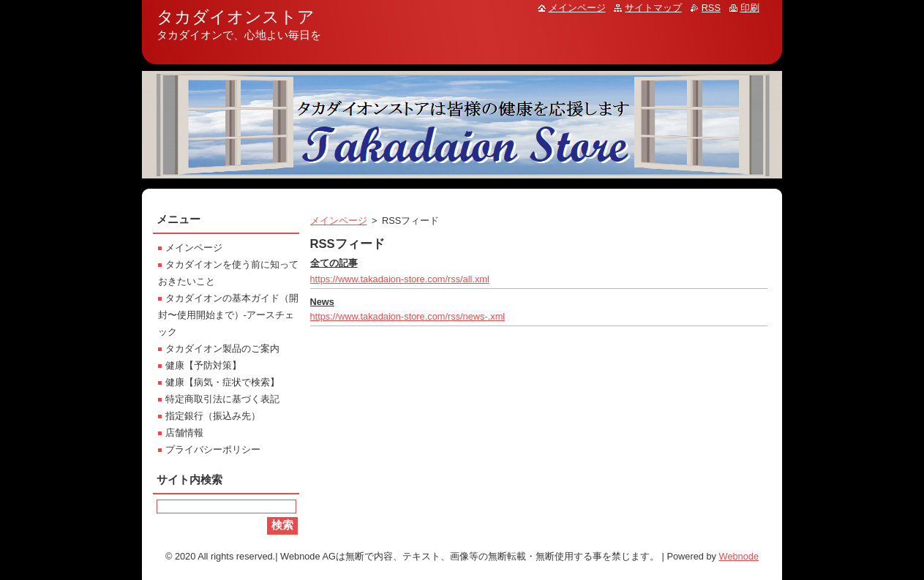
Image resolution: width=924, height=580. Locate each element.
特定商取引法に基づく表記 (222, 399)
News (322, 302)
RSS (711, 8)
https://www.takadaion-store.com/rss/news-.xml (408, 316)
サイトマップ (653, 8)
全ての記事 (334, 263)
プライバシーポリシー (213, 449)
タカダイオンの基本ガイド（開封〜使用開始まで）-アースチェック (228, 315)
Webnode (739, 556)
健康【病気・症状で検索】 (222, 382)
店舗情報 (184, 433)
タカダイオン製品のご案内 (222, 349)
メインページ (339, 221)
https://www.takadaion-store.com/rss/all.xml (400, 279)
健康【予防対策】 (203, 365)
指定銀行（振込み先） (213, 416)
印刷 (750, 8)
